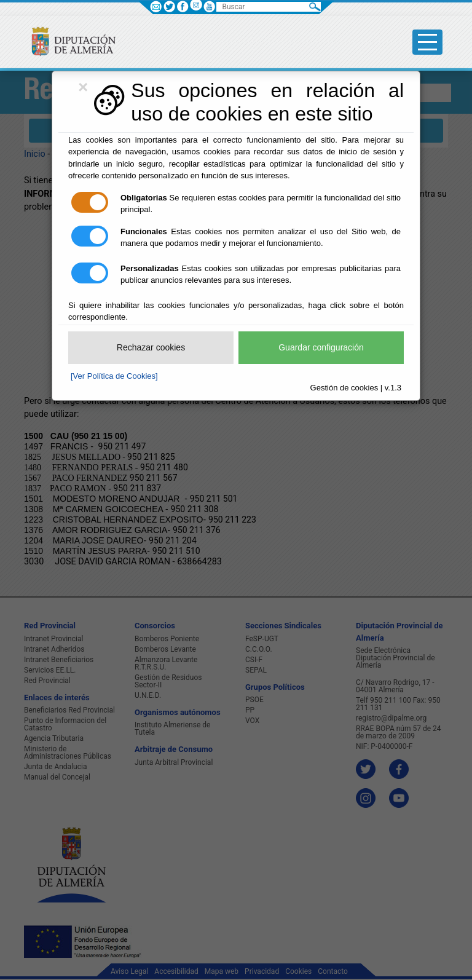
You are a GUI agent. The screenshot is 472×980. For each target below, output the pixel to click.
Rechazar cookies (151, 347)
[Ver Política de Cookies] (114, 376)
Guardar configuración (321, 347)
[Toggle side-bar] (427, 42)
